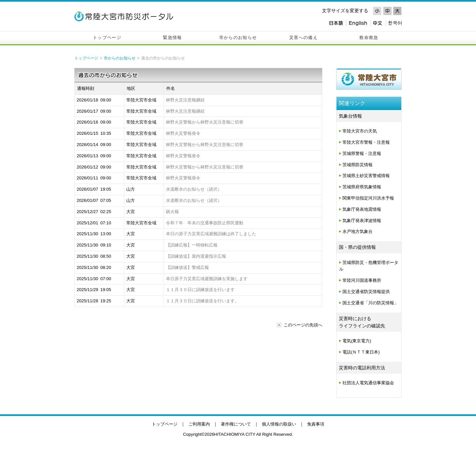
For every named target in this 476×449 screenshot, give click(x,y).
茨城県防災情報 (357, 165)
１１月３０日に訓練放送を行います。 (202, 301)
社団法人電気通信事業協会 (368, 383)
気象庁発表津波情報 (362, 221)
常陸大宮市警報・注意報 (366, 142)
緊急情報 (172, 37)
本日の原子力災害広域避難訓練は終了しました (211, 234)
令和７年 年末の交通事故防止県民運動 (205, 223)
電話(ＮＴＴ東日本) (361, 352)
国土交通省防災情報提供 (366, 292)
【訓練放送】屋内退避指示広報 (196, 256)
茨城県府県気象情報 (362, 187)
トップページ (107, 37)
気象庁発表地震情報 (362, 209)
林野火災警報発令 (183, 133)
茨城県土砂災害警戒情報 (366, 176)
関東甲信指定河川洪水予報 (368, 198)
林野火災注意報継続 (185, 100)
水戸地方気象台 (357, 231)
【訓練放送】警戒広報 (187, 267)
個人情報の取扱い (279, 424)
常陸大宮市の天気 (360, 131)
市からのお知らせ (238, 37)
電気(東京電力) (357, 341)
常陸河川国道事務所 (362, 280)
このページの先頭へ (303, 325)
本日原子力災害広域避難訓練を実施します (207, 279)
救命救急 (369, 37)
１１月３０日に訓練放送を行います (200, 290)
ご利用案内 (199, 424)
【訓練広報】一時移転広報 (192, 245)
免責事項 (316, 424)
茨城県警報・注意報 (362, 153)
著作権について (236, 424)
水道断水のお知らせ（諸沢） (194, 189)
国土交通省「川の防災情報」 (370, 303)
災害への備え (303, 37)
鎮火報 (172, 212)
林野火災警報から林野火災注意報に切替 (205, 122)
